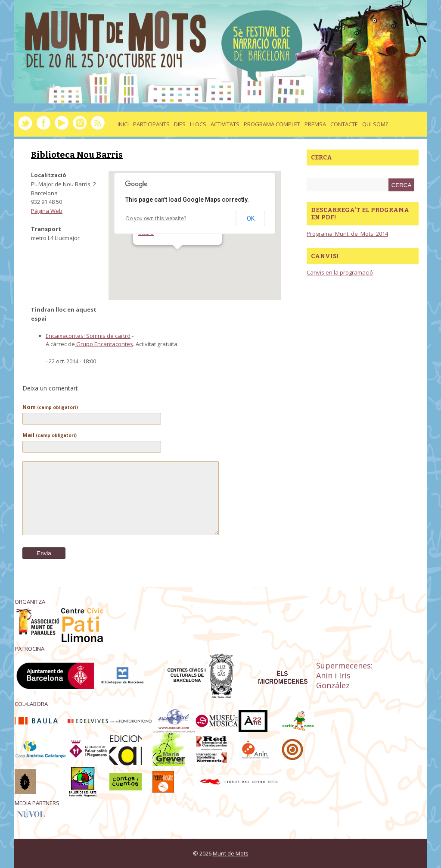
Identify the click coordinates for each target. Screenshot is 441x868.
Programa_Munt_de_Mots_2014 (347, 234)
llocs (198, 124)
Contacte (344, 124)
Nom (50, 407)
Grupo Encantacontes (104, 344)
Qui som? (375, 124)
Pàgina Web (47, 211)
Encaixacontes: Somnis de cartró (88, 336)
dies (180, 124)
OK (251, 219)
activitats (225, 124)
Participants (151, 124)
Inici (123, 124)
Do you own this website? (156, 219)
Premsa (315, 124)
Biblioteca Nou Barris (77, 155)
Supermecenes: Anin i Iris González (344, 675)
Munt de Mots (231, 853)
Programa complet (272, 124)
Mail (50, 435)
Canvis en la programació (340, 272)
